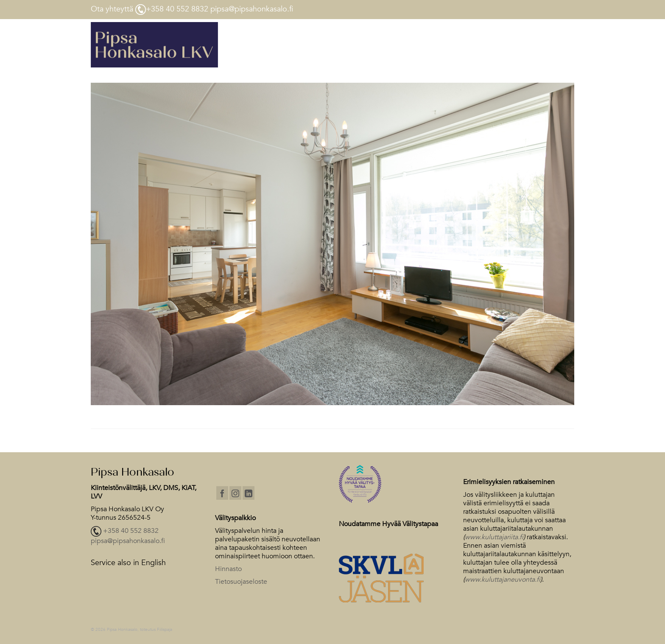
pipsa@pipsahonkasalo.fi (128, 541)
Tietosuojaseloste (241, 582)
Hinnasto (228, 569)
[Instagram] (235, 493)
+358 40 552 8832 (131, 531)
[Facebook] (222, 493)
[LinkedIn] (249, 493)
